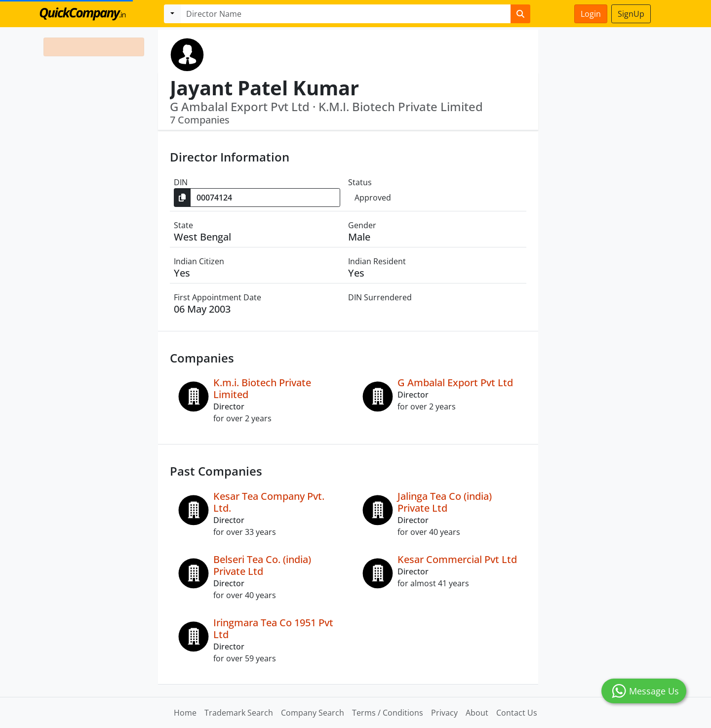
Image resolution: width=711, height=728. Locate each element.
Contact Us (517, 713)
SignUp (631, 14)
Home (185, 713)
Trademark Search (239, 713)
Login (591, 14)
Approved (373, 198)
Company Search (313, 713)
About (477, 713)
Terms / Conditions (388, 713)
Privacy (444, 713)
